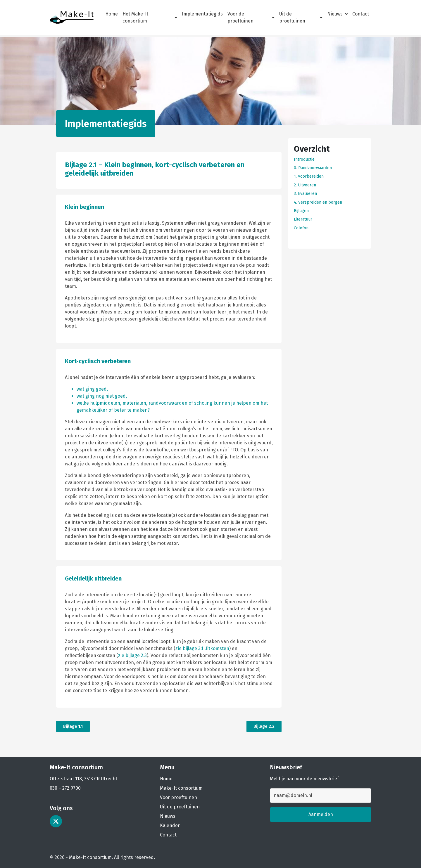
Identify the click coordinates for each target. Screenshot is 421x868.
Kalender (170, 825)
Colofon (301, 228)
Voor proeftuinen (178, 797)
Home (112, 14)
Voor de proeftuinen (251, 17)
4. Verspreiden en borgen (318, 202)
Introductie (304, 159)
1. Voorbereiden (309, 176)
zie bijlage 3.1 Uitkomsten (202, 648)
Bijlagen (301, 211)
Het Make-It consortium (150, 17)
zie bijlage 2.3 (132, 655)
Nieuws (337, 14)
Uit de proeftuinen (301, 17)
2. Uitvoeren (305, 185)
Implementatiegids (202, 14)
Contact (361, 14)
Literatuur (303, 219)
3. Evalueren (305, 194)
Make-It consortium (181, 788)
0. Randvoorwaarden (313, 168)
